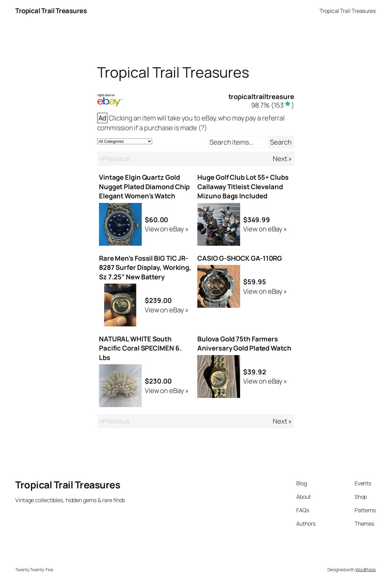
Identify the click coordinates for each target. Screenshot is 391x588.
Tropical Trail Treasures (51, 11)
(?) (203, 128)
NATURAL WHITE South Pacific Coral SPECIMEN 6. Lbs (140, 348)
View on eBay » (167, 229)
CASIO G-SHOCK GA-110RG (240, 258)
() (273, 105)
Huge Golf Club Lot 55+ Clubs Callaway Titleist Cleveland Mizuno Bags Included (243, 187)
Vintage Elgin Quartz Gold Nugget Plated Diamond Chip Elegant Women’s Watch (144, 187)
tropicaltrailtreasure (261, 97)
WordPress (365, 570)
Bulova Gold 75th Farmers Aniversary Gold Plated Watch (244, 344)
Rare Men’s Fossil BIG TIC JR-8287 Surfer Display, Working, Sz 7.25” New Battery (145, 268)
